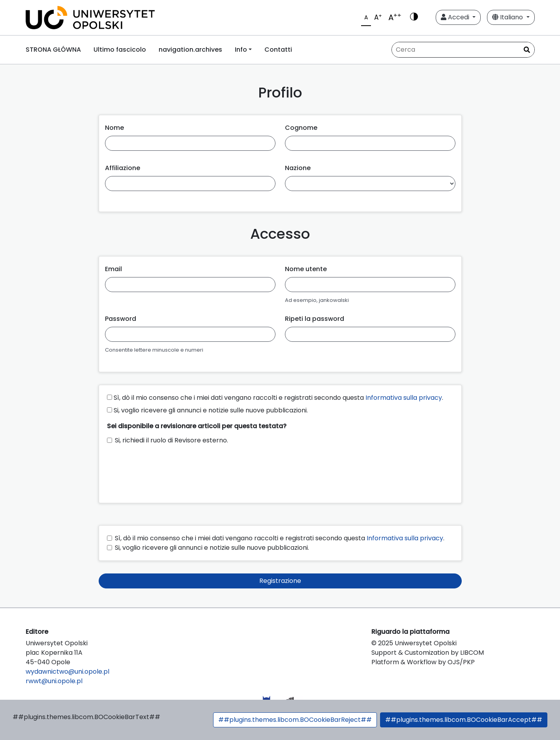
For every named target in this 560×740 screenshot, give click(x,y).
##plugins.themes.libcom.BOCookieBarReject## (295, 720)
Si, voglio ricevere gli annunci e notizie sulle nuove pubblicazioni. (207, 410)
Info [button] (241, 50)
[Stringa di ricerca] (463, 50)
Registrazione (280, 581)
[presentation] (167, 470)
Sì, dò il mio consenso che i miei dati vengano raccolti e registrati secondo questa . (275, 398)
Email (113, 269)
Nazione (298, 168)
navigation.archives (190, 50)
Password (121, 319)
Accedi (456, 17)
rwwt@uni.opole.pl (54, 681)
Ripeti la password (315, 319)
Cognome (301, 128)
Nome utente (306, 269)
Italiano (508, 17)
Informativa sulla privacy (404, 398)
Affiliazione (123, 168)
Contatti (278, 50)
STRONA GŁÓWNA (53, 50)
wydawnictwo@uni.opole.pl (67, 672)
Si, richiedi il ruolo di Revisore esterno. (171, 440)
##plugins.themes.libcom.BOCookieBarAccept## (464, 720)
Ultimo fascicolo (120, 50)
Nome (114, 128)
